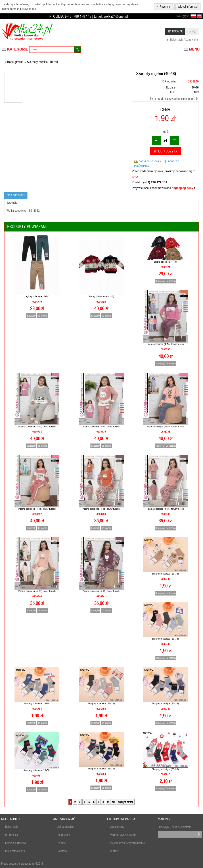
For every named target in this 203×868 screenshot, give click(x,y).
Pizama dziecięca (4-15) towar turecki (165, 344)
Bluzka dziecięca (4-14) (165, 262)
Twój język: (182, 16)
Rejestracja (12, 827)
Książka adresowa (16, 843)
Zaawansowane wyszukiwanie (127, 843)
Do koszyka (42, 316)
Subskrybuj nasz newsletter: (174, 827)
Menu (194, 49)
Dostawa (63, 851)
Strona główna (14, 62)
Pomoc (62, 843)
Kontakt (114, 851)
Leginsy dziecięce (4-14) (37, 296)
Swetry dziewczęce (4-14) (101, 296)
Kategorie (18, 49)
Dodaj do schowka (150, 161)
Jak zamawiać (66, 827)
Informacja (12, 835)
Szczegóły (31, 316)
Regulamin (64, 835)
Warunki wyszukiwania (123, 835)
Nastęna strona (126, 802)
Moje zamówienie (15, 851)
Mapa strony (117, 827)
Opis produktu (16, 195)
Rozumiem (166, 7)
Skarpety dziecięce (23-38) (165, 574)
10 (113, 802)
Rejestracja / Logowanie (184, 40)
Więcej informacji (188, 7)
